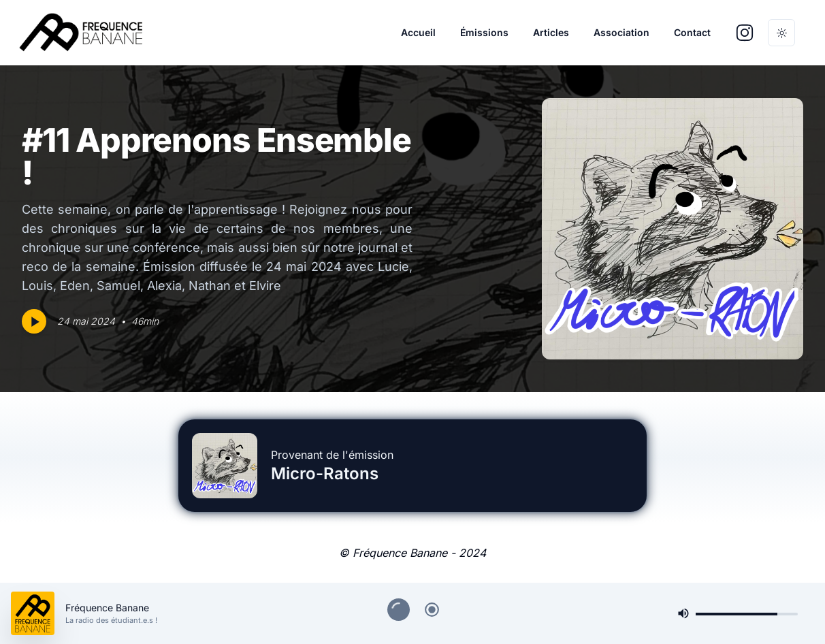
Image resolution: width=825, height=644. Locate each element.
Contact (692, 32)
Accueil (418, 32)
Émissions (484, 32)
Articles (551, 32)
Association (621, 32)
